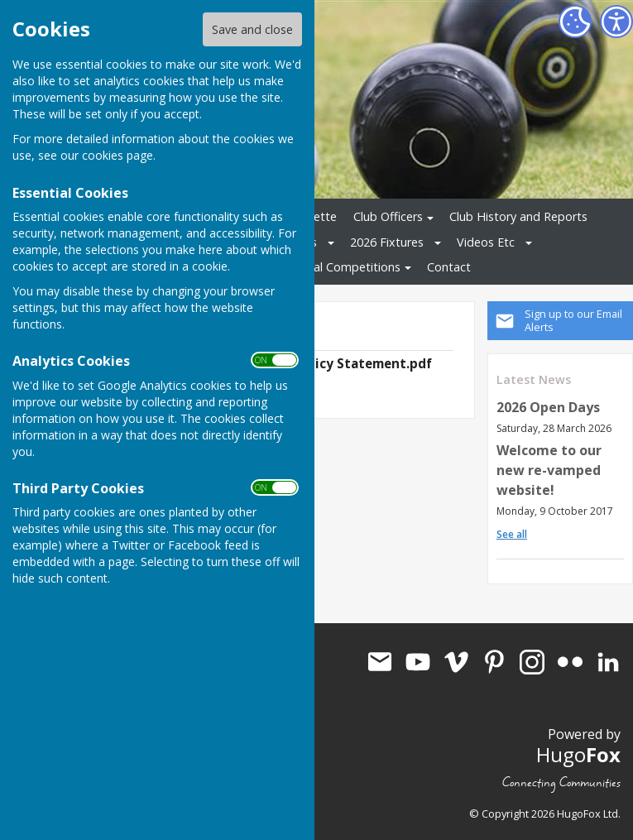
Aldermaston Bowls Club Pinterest (494, 662)
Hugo (578, 754)
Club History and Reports (518, 216)
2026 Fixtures (387, 242)
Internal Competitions (341, 267)
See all (512, 534)
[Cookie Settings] (575, 22)
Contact (449, 267)
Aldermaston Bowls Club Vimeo (456, 662)
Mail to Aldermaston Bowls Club (380, 662)
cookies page (117, 155)
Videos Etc (486, 242)
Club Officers (388, 216)
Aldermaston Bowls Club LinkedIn (608, 662)
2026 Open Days (548, 407)
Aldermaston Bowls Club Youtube (418, 662)
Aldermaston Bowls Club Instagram (532, 662)
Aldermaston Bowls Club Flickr (570, 662)
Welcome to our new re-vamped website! (549, 470)
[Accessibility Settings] (616, 22)
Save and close (252, 29)
